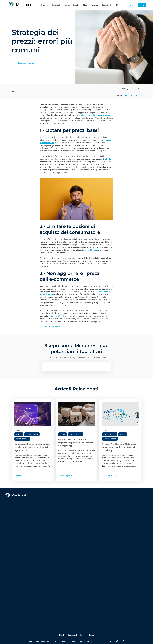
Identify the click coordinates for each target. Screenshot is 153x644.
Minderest (18, 510)
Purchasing (39, 604)
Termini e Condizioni (67, 633)
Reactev (17, 514)
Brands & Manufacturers (44, 585)
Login (83, 626)
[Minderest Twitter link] (117, 633)
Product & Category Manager (46, 608)
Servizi (76, 5)
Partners (105, 514)
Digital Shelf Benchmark (44, 561)
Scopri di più (22, 476)
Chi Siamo (106, 510)
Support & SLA (75, 510)
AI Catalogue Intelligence (44, 536)
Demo (91, 626)
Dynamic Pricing (22, 439)
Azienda (95, 5)
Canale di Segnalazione (88, 633)
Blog (127, 510)
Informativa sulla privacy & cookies (42, 633)
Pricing (19, 434)
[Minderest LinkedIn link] (110, 633)
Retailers (38, 580)
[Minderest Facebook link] (123, 633)
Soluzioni (56, 5)
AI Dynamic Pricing (42, 527)
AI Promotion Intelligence (44, 541)
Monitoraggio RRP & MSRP (45, 522)
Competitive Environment (44, 570)
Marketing (38, 599)
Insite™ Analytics (41, 566)
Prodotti (45, 5)
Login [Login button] (132, 5)
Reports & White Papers (135, 519)
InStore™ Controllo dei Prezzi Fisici (46, 555)
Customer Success (76, 514)
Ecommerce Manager (43, 613)
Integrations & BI (76, 519)
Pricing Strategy (32, 434)
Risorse (67, 5)
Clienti (85, 5)
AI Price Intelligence (42, 532)
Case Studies (130, 514)
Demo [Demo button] (142, 5)
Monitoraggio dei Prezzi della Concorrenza (46, 517)
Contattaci (106, 5)
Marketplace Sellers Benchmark (47, 550)
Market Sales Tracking (43, 545)
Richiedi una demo (26, 63)
